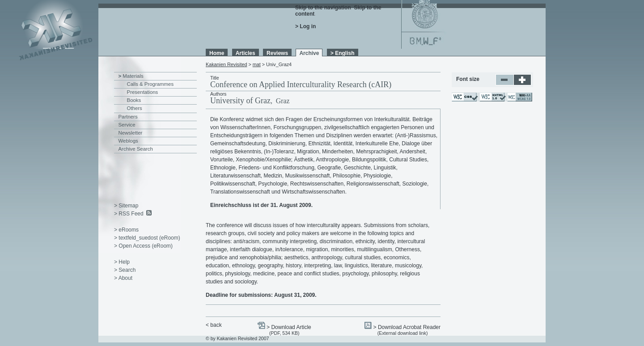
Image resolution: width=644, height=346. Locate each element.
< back (214, 325)
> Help (122, 262)
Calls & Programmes (150, 84)
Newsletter (131, 133)
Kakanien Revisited (226, 64)
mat (257, 64)
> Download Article (289, 327)
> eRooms (126, 230)
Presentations (143, 92)
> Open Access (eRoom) (143, 246)
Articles (246, 53)
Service (127, 125)
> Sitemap (126, 206)
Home (217, 53)
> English (343, 53)
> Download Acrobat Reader (407, 327)
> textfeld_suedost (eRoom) (147, 238)
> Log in (305, 26)
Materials (133, 76)
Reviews (277, 53)
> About (123, 278)
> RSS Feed (129, 214)
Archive (309, 53)
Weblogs (128, 141)
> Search (125, 270)
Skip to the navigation (323, 8)
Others (135, 108)
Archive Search (136, 149)
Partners (128, 117)
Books (134, 100)
